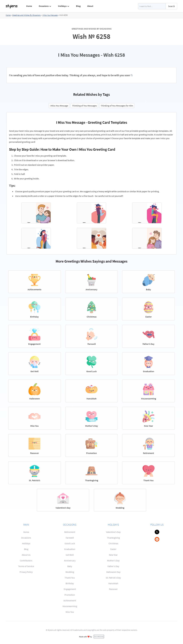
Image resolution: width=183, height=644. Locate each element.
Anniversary (70, 561)
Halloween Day (113, 572)
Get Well (70, 555)
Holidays (26, 543)
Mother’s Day (113, 561)
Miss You (70, 612)
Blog (78, 6)
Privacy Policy (26, 572)
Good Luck (70, 543)
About (90, 6)
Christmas (113, 543)
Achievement (70, 600)
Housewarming (70, 606)
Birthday (70, 583)
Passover (113, 589)
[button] (45, 6)
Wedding (70, 572)
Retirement (70, 532)
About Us (26, 555)
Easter (113, 549)
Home (29, 6)
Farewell (70, 538)
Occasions (26, 538)
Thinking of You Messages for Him (117, 106)
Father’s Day (113, 566)
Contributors (26, 561)
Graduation (70, 549)
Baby (70, 566)
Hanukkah (113, 583)
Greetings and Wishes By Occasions (26, 15)
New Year (113, 555)
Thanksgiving (113, 538)
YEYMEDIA (99, 636)
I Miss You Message (50, 15)
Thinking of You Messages (84, 106)
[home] (12, 6)
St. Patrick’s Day (113, 578)
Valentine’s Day (113, 532)
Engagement (70, 589)
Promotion (70, 595)
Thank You (70, 578)
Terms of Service (26, 566)
